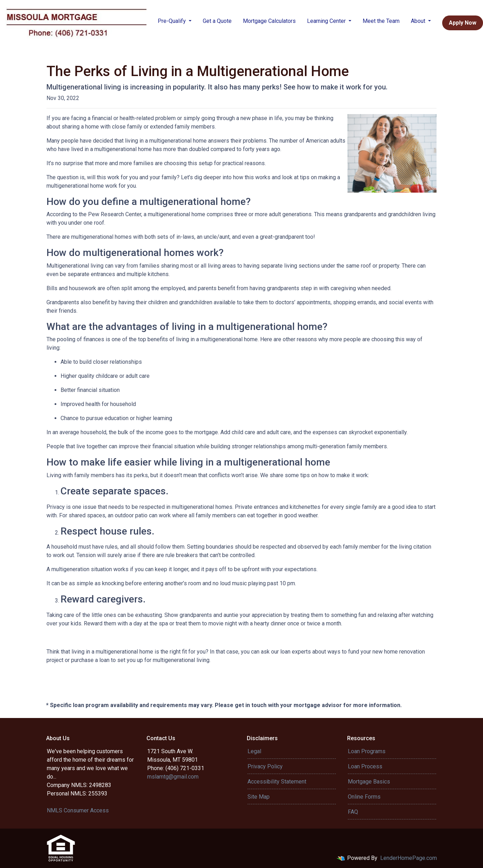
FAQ (353, 812)
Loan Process (365, 766)
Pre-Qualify (172, 21)
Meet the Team (381, 21)
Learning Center (327, 21)
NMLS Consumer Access (78, 810)
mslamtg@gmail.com (173, 777)
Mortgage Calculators (269, 21)
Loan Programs (367, 751)
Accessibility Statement (277, 782)
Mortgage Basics (369, 782)
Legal (254, 751)
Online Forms (364, 797)
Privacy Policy (265, 766)
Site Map (259, 797)
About (419, 21)
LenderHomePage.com (409, 858)
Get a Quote (217, 21)
